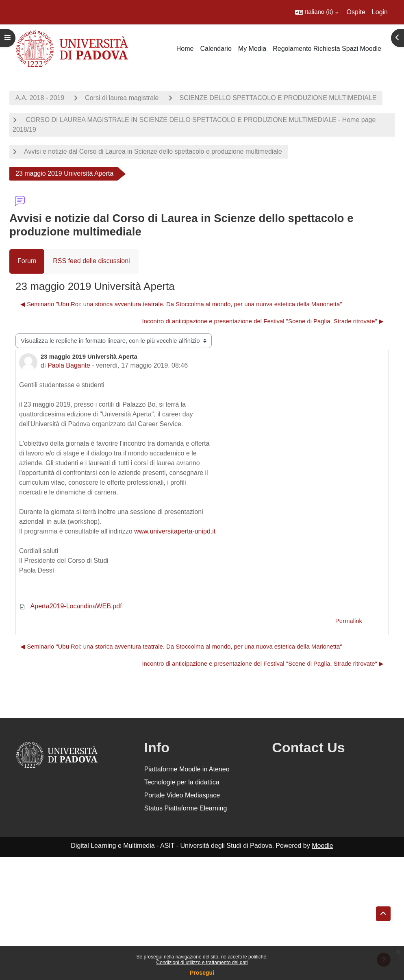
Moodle (322, 846)
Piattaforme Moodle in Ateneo (187, 769)
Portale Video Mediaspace (182, 795)
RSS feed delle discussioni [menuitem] (91, 261)
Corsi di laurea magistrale (122, 98)
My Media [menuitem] (252, 49)
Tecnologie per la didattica (182, 782)
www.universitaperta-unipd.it (175, 531)
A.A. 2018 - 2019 (40, 98)
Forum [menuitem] (27, 261)
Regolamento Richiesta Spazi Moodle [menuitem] (327, 49)
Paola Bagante (69, 365)
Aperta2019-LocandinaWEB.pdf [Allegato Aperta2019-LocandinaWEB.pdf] (71, 606)
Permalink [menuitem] (349, 621)
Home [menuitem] (185, 49)
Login (380, 12)
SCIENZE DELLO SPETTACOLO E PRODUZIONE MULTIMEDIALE (278, 98)
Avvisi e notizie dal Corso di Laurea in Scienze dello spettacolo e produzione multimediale (153, 151)
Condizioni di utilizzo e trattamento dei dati (202, 963)
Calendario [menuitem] (216, 49)
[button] (317, 12)
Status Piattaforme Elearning (186, 808)
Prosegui (202, 973)
